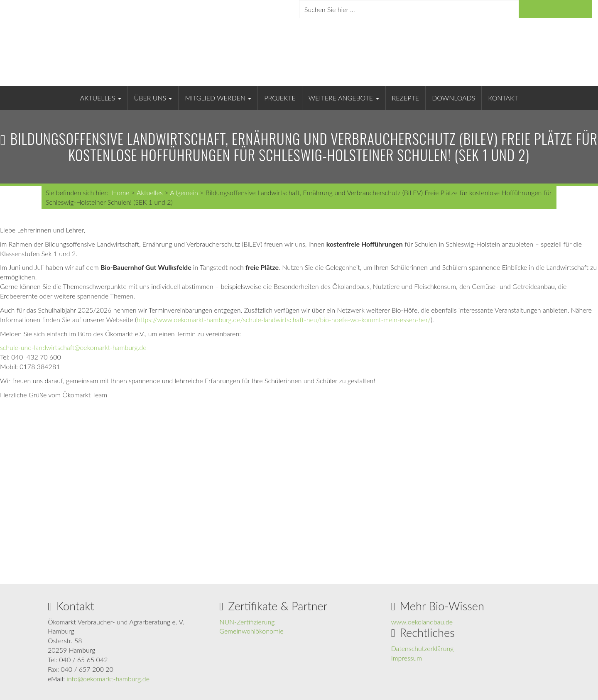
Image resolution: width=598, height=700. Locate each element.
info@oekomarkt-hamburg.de (108, 679)
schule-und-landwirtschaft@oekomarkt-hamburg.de (73, 347)
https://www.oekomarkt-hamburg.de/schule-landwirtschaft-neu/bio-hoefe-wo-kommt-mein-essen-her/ (284, 319)
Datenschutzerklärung (423, 648)
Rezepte (406, 98)
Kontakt (503, 98)
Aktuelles (101, 98)
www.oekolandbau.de (422, 622)
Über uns (153, 98)
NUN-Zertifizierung (247, 622)
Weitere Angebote (344, 98)
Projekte (280, 98)
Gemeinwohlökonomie (251, 631)
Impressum (407, 658)
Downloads (453, 98)
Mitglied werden (218, 98)
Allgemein (184, 192)
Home (120, 192)
